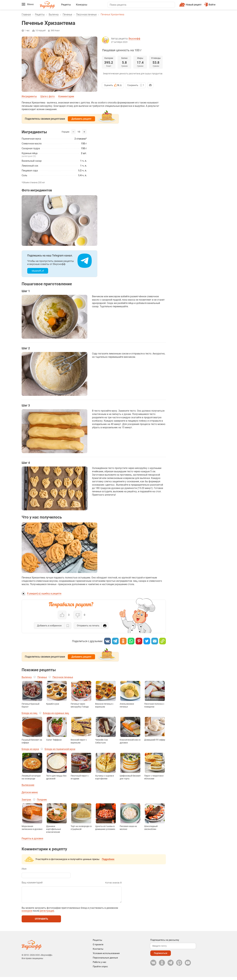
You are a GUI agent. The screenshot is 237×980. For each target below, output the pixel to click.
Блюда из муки (30, 749)
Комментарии (66, 96)
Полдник (42, 800)
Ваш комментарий (32, 883)
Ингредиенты (29, 96)
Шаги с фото (48, 96)
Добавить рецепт (81, 119)
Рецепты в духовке (32, 838)
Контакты (98, 952)
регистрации (47, 914)
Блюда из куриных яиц (56, 713)
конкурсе (27, 914)
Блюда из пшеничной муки (60, 749)
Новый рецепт (194, 5)
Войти (210, 5)
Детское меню (30, 792)
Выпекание (28, 785)
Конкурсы (82, 5)
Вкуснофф (134, 39)
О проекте (98, 948)
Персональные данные (105, 961)
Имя (24, 869)
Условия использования (106, 956)
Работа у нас (100, 965)
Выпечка (54, 14)
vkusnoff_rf (38, 271)
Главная (26, 14)
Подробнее (108, 859)
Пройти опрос (100, 970)
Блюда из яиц (29, 713)
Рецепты (66, 5)
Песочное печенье (86, 14)
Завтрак (26, 800)
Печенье (67, 14)
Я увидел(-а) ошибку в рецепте (44, 594)
